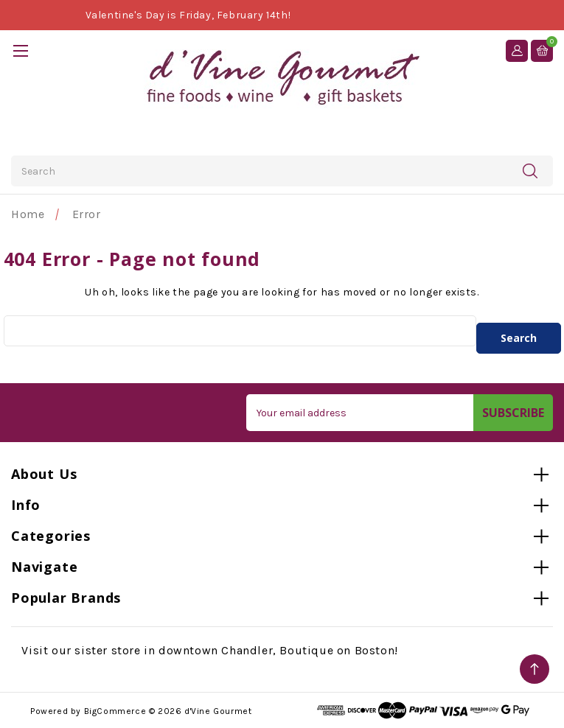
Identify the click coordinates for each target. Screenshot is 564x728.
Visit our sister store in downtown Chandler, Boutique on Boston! (209, 650)
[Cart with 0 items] (542, 50)
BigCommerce (115, 711)
